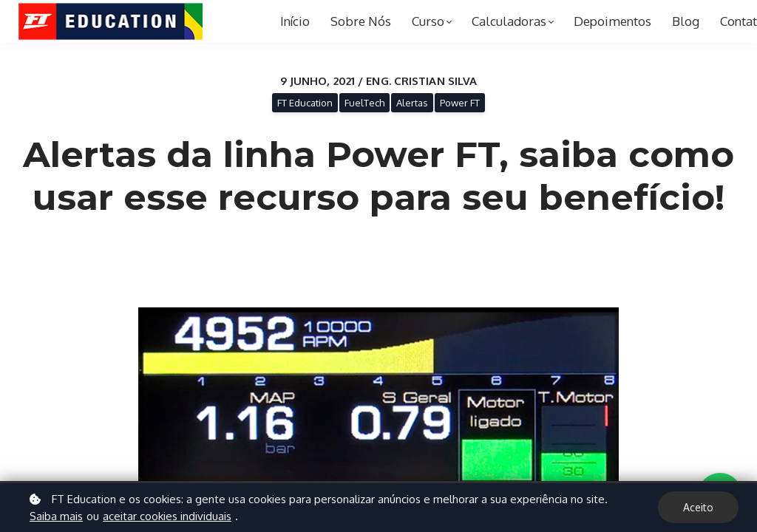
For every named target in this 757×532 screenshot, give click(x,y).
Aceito (698, 507)
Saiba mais (56, 516)
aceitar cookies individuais (167, 516)
